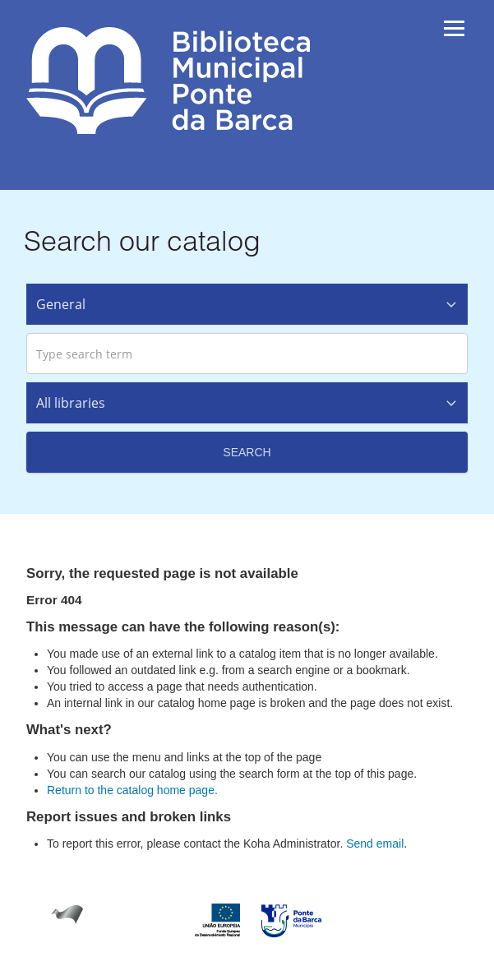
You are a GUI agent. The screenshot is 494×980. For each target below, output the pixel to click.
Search (247, 452)
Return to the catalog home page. (132, 790)
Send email (375, 844)
